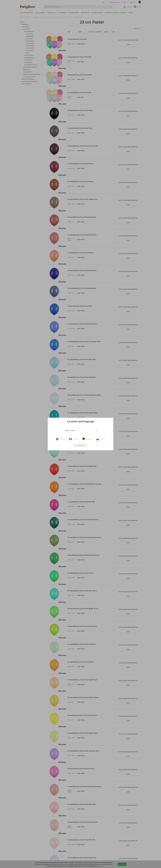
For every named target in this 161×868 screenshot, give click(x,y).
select (80, 445)
